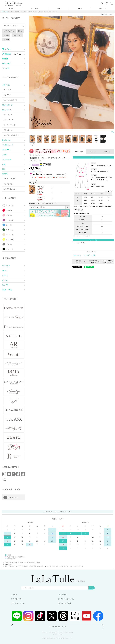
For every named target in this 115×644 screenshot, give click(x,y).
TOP (3, 12)
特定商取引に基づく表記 (66, 599)
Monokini (78, 255)
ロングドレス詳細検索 (11, 135)
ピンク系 (9, 215)
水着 (7, 12)
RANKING (103, 8)
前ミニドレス (8, 130)
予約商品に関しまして (79, 262)
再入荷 (20, 31)
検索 (92, 588)
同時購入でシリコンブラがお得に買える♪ (44, 203)
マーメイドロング (9, 125)
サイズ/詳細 (79, 152)
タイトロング (8, 115)
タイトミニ (7, 90)
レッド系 (9, 210)
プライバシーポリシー (18, 603)
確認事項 (107, 152)
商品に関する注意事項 (93, 262)
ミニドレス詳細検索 (10, 100)
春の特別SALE (17, 35)
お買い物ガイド (16, 599)
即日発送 (6, 35)
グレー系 (9, 244)
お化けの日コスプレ (10, 189)
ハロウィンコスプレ (10, 179)
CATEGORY (35, 8)
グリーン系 (10, 230)
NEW (59, 8)
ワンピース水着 (90, 255)
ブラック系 (10, 249)
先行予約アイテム (9, 31)
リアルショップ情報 (64, 603)
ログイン (14, 594)
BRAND (11, 8)
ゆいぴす (6, 39)
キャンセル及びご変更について (107, 262)
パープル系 (10, 220)
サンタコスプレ (9, 184)
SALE (80, 8)
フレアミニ (7, 95)
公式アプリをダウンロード (58, 627)
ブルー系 (9, 225)
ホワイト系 (10, 206)
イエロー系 (10, 239)
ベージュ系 (10, 235)
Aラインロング (8, 120)
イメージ (93, 152)
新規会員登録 (62, 594)
